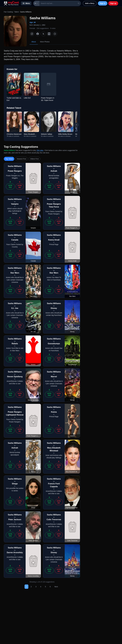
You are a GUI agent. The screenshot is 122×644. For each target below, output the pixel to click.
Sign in (103, 3)
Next (56, 587)
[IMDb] (49, 34)
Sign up (113, 3)
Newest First (21, 159)
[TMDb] (55, 34)
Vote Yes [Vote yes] (10, 186)
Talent (16, 12)
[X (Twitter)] (43, 34)
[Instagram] (32, 34)
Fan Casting (8, 12)
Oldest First (34, 159)
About (34, 42)
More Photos (45, 42)
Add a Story (90, 3)
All (36, 3)
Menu (26, 3)
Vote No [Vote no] (20, 186)
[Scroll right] (76, 125)
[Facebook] (38, 34)
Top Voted (9, 159)
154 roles (40, 150)
